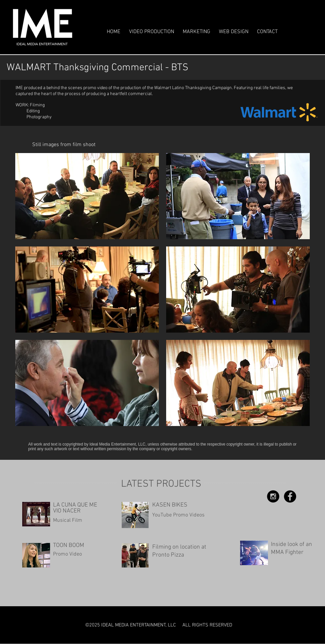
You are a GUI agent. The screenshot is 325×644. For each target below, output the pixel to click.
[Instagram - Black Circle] (273, 496)
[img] (87, 196)
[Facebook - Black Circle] (290, 496)
